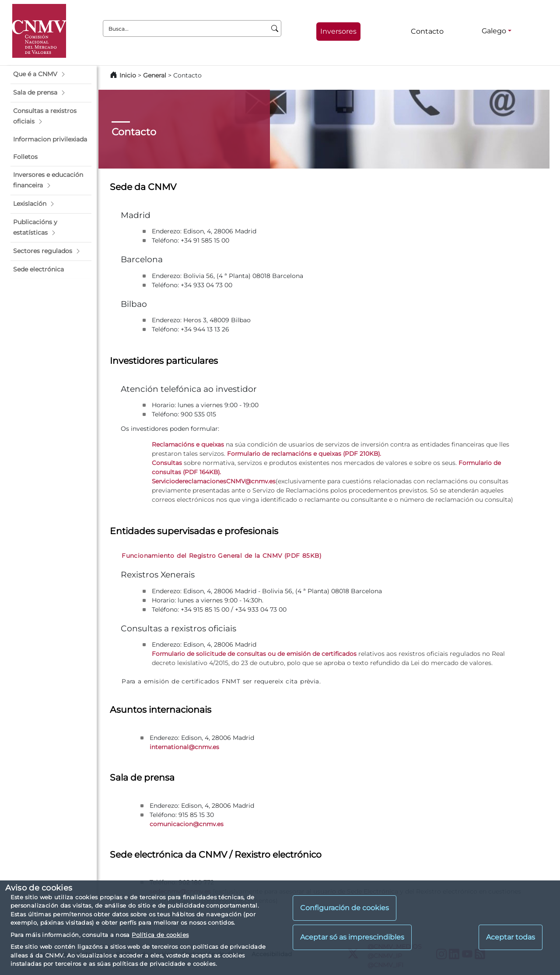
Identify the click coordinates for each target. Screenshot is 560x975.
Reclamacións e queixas (188, 444)
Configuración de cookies (345, 908)
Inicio (128, 75)
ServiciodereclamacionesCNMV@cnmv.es (214, 481)
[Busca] (275, 28)
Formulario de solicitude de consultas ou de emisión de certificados (254, 654)
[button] (51, 74)
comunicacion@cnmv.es (187, 824)
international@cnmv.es (184, 747)
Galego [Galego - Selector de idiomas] (494, 31)
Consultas (167, 463)
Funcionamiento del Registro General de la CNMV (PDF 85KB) (221, 556)
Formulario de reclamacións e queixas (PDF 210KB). (304, 454)
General (155, 75)
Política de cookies (160, 935)
